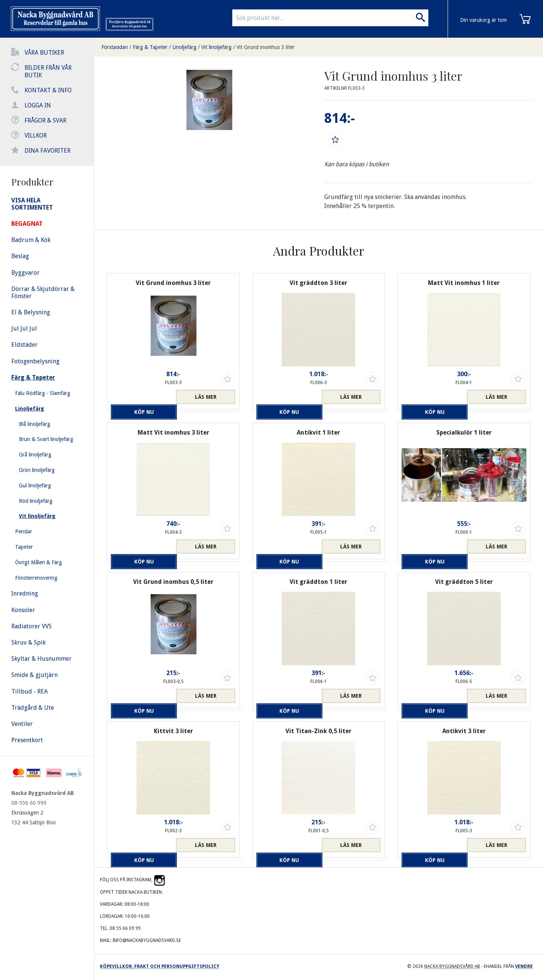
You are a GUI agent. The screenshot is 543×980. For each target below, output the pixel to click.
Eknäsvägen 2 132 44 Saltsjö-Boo (34, 818)
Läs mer (206, 397)
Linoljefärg (184, 47)
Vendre (524, 966)
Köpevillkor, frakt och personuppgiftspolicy (160, 966)
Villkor (36, 136)
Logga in (38, 105)
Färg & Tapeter (150, 47)
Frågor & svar (45, 120)
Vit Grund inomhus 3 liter (265, 47)
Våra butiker (44, 53)
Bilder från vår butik (48, 71)
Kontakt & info (48, 90)
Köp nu (141, 397)
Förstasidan (115, 47)
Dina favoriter (48, 151)
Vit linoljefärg (216, 47)
